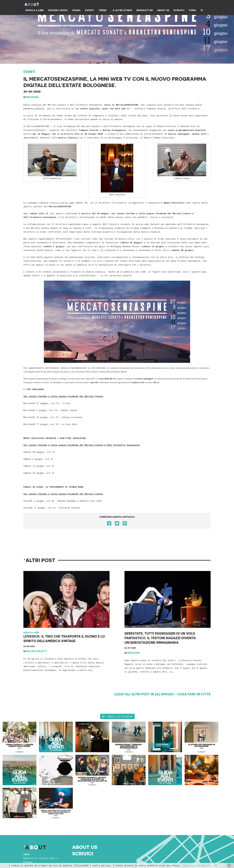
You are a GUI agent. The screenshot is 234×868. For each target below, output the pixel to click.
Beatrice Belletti (36, 651)
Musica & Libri (31, 632)
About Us (85, 814)
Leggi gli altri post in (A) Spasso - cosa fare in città (162, 694)
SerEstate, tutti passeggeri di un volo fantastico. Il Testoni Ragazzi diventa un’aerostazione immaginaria (160, 638)
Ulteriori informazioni (196, 865)
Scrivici (83, 820)
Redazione (32, 97)
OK (216, 865)
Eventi (29, 72)
